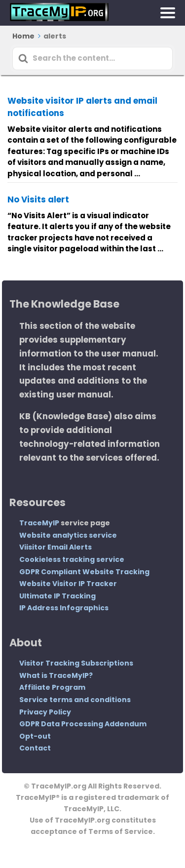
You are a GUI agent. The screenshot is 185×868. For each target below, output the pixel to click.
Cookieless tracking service (72, 559)
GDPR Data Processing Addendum (83, 724)
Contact (35, 748)
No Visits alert (38, 199)
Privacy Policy (45, 712)
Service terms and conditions (75, 700)
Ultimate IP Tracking (57, 596)
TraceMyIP (39, 523)
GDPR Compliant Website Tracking (84, 572)
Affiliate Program (52, 687)
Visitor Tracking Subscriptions (76, 663)
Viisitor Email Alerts (55, 547)
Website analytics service (68, 535)
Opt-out (35, 736)
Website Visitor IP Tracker (68, 584)
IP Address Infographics (64, 608)
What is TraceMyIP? (56, 675)
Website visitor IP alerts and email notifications (82, 107)
